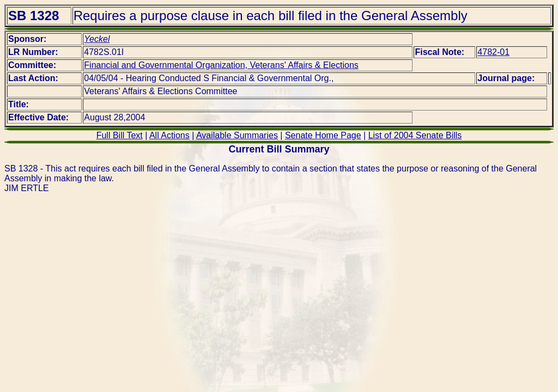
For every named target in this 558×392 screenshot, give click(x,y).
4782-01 (493, 52)
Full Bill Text (120, 135)
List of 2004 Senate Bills (415, 135)
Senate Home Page (323, 135)
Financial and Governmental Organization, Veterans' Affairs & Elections (221, 65)
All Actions (169, 135)
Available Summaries (237, 135)
